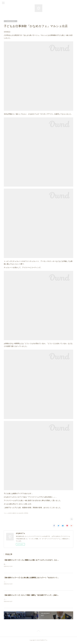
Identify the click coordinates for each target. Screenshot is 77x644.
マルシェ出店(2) (8, 513)
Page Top (38, 632)
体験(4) (14, 513)
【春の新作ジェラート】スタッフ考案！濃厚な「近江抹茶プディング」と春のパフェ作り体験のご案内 (39, 595)
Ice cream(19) (20, 513)
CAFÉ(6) (26, 513)
